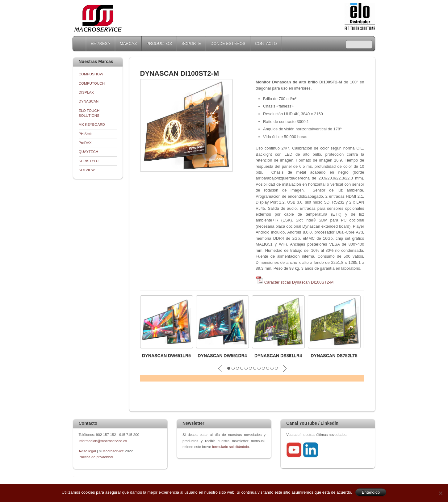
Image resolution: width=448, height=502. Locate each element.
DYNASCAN (89, 101)
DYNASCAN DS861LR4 (278, 356)
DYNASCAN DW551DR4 (222, 356)
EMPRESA (100, 43)
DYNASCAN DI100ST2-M (180, 73)
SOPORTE (191, 43)
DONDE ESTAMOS (228, 43)
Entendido (371, 492)
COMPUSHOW (91, 74)
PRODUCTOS (159, 43)
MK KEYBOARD (92, 124)
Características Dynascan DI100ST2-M (299, 282)
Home (80, 44)
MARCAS (128, 43)
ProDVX (85, 143)
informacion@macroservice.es (103, 441)
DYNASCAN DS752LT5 (334, 356)
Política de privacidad (96, 457)
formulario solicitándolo (230, 447)
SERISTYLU (89, 161)
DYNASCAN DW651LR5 (166, 356)
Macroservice (113, 451)
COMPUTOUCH (92, 83)
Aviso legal (88, 451)
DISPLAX (86, 92)
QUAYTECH (89, 152)
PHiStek (85, 134)
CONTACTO (266, 43)
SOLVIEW (87, 170)
